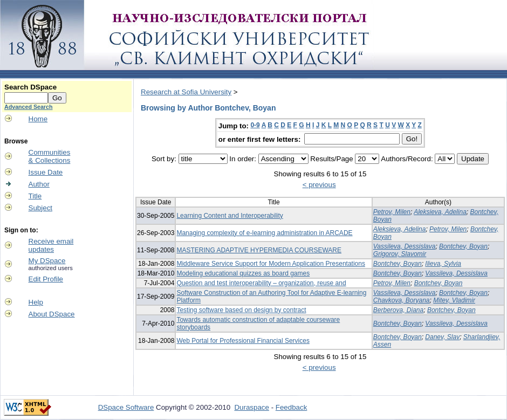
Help (36, 302)
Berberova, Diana (398, 310)
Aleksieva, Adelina (440, 212)
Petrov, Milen (392, 212)
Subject (40, 208)
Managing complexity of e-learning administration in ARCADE (264, 233)
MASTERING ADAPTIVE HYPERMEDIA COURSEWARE (259, 250)
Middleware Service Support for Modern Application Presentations (271, 264)
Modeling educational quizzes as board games (243, 273)
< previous (319, 185)
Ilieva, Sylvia (443, 264)
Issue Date (46, 172)
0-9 (255, 125)
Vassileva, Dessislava (405, 246)
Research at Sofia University (186, 92)
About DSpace (52, 314)
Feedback (292, 407)
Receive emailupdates (51, 245)
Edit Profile (46, 279)
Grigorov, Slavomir (400, 254)
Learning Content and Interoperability (229, 216)
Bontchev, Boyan (463, 246)
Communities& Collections (50, 156)
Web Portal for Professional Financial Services (243, 341)
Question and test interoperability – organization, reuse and (261, 283)
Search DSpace (30, 87)
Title (35, 196)
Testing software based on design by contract (241, 310)
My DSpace (47, 261)
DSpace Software (126, 407)
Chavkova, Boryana (402, 300)
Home (38, 119)
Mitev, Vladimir (454, 300)
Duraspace (251, 407)
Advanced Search (28, 107)
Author (39, 184)
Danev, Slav (442, 337)
